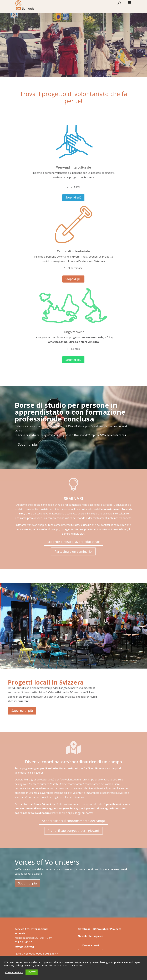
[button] (130, 5)
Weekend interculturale (73, 167)
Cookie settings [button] (14, 972)
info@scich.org (24, 946)
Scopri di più (73, 197)
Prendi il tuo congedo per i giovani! (73, 831)
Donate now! (91, 945)
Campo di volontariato (73, 251)
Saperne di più (22, 711)
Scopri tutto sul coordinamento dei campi (73, 821)
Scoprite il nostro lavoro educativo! (73, 542)
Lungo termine (73, 332)
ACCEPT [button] (32, 972)
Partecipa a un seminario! (73, 551)
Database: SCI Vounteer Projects (100, 929)
